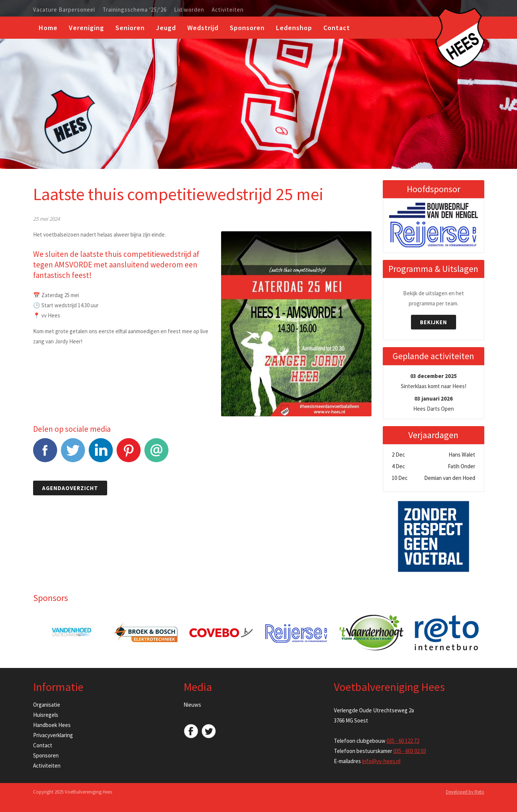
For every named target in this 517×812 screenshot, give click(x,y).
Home (48, 28)
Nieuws (192, 705)
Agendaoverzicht (70, 488)
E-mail (156, 454)
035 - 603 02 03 (410, 751)
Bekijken (434, 322)
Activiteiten (228, 10)
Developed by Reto (465, 792)
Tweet (73, 454)
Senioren (130, 28)
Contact (337, 28)
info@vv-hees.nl (381, 761)
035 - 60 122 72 (403, 741)
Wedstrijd (203, 28)
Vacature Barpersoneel (64, 10)
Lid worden (189, 10)
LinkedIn (101, 454)
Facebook (45, 454)
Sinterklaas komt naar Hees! (434, 381)
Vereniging (86, 28)
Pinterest (129, 454)
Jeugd (166, 28)
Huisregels (46, 715)
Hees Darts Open (434, 404)
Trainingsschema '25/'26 (135, 10)
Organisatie (47, 705)
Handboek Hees (52, 725)
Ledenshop (294, 28)
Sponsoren (247, 28)
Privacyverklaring (53, 735)
